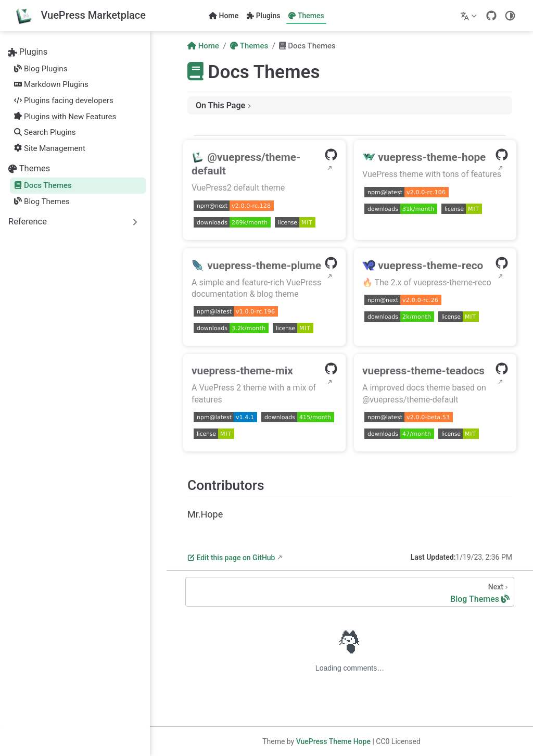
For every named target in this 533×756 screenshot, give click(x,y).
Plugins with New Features (65, 117)
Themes (306, 16)
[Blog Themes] (350, 592)
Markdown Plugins (51, 84)
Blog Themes (42, 201)
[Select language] (470, 16)
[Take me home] (80, 16)
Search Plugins (45, 132)
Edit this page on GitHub (231, 558)
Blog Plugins (41, 69)
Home (224, 16)
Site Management (50, 148)
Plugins (263, 16)
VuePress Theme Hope (333, 741)
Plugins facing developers (64, 100)
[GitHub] (491, 16)
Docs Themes (43, 185)
